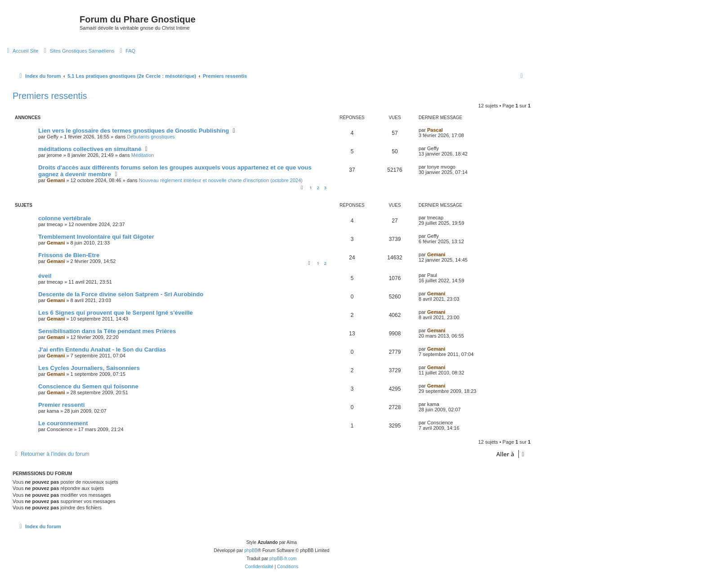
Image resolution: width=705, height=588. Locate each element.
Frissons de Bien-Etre (69, 255)
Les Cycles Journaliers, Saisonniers (89, 368)
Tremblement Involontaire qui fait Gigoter (96, 237)
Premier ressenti (61, 405)
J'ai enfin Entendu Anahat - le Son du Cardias (102, 350)
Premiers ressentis (50, 96)
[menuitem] (21, 51)
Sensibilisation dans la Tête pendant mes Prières (107, 331)
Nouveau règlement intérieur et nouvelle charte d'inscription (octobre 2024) (221, 180)
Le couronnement (63, 423)
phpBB (251, 550)
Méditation (143, 155)
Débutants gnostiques (151, 137)
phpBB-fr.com (283, 559)
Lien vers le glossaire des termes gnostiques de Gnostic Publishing (134, 131)
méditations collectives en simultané (90, 149)
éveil (45, 276)
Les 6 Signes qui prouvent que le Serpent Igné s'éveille (116, 313)
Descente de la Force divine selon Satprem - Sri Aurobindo (121, 294)
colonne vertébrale (65, 218)
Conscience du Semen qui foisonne (88, 386)
